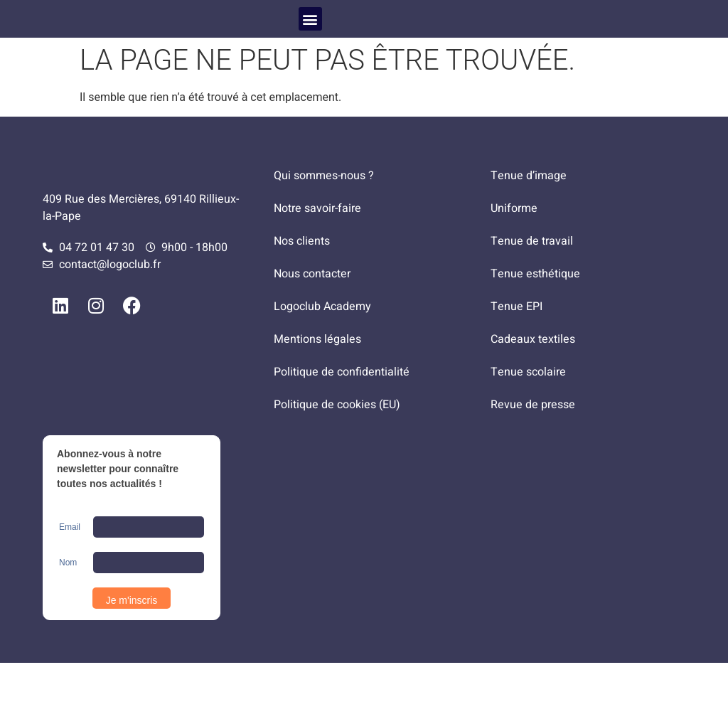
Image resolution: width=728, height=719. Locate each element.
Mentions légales (317, 395)
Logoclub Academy (322, 363)
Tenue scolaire (528, 428)
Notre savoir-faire (317, 265)
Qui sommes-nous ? (324, 232)
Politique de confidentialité (342, 428)
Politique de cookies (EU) (337, 461)
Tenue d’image (529, 232)
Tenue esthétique (535, 330)
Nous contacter (312, 330)
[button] (310, 47)
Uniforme (514, 265)
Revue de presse (533, 461)
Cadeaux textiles (533, 395)
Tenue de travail (532, 297)
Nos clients (302, 297)
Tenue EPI (516, 363)
